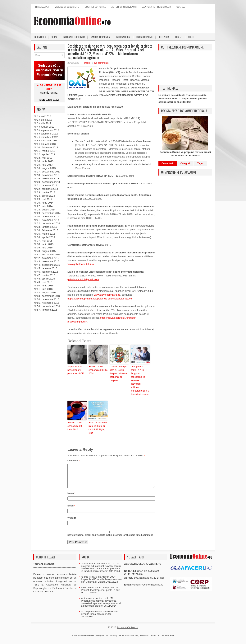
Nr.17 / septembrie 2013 (47, 172)
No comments (101, 63)
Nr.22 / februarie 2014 (46, 189)
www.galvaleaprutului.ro (81, 264)
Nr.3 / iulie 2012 (43, 123)
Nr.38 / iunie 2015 (44, 244)
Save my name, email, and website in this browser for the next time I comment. (110, 540)
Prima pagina (41, 7)
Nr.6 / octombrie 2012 (46, 134)
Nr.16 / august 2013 (45, 168)
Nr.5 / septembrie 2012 (47, 130)
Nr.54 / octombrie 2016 (47, 299)
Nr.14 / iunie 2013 (44, 161)
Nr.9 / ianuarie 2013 (45, 144)
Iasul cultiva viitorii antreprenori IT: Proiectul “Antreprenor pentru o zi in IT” (101, 595)
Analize (179, 37)
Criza (54, 37)
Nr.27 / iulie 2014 (43, 206)
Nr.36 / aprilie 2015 (44, 237)
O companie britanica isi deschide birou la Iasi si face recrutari (100, 617)
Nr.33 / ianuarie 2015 (46, 227)
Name (71, 498)
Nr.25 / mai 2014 (43, 199)
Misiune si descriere (67, 7)
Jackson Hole (168, 640)
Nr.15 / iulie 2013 (43, 165)
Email (71, 510)
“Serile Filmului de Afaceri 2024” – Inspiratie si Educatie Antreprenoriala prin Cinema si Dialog (101, 584)
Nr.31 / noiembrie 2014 (47, 220)
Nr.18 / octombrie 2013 (47, 175)
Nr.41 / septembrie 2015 (47, 254)
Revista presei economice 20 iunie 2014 (75, 426)
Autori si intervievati (124, 7)
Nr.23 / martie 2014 (45, 192)
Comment (73, 461)
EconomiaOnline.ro (128, 632)
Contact (181, 7)
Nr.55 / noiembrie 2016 (47, 303)
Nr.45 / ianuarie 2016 (46, 268)
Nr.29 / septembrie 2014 (47, 213)
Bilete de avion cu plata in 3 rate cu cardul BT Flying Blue (98, 428)
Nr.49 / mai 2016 (43, 282)
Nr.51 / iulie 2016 (43, 289)
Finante (87, 63)
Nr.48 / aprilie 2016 (44, 279)
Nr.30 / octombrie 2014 (47, 216)
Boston (112, 640)
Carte (191, 37)
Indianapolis (133, 640)
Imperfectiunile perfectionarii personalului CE (76, 370)
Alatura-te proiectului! (157, 7)
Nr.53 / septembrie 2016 (47, 296)
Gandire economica (100, 37)
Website (72, 523)
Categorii (185, 163)
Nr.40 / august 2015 (45, 251)
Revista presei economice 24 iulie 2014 (98, 370)
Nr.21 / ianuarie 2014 (46, 185)
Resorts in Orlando (148, 640)
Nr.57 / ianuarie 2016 (46, 310)
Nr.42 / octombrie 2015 (47, 258)
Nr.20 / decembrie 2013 (47, 182)
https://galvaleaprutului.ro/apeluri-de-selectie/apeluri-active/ (100, 299)
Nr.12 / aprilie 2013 (44, 154)
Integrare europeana (74, 37)
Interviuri (164, 37)
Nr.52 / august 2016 (45, 292)
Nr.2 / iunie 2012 (43, 120)
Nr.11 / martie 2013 (45, 151)
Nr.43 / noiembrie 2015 (47, 261)
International (123, 37)
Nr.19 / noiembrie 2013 (47, 179)
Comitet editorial (95, 7)
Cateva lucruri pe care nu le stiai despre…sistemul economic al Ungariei (118, 374)
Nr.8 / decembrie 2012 (46, 141)
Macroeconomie (145, 37)
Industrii (41, 36)
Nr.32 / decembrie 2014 (47, 223)
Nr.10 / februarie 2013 (46, 147)
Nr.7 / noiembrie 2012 (46, 137)
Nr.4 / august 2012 (44, 127)
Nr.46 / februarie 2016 (46, 272)
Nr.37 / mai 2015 (43, 241)
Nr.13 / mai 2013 (43, 158)
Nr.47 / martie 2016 (45, 275)
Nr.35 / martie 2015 (45, 234)
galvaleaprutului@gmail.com (83, 279)
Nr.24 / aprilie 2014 (44, 196)
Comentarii (168, 163)
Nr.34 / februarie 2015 (46, 230)
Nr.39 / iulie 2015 (43, 248)
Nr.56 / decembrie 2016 (47, 306)
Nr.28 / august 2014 (45, 210)
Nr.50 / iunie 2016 (44, 286)
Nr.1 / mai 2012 (42, 116)
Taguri (201, 163)
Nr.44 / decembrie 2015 (47, 265)
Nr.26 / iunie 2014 (44, 203)
